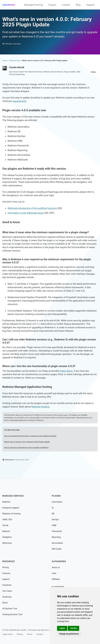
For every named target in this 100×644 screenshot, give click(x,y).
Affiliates (56, 579)
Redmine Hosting (41, 417)
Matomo (6, 531)
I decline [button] (74, 628)
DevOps (55, 519)
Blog (78, 5)
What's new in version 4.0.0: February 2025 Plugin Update (28, 452)
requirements (20, 103)
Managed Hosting (33, 5)
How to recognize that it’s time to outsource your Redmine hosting (31, 446)
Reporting (56, 537)
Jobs (54, 573)
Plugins (52, 5)
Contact (66, 5)
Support (90, 5)
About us (56, 567)
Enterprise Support (11, 508)
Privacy (20, 634)
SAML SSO (7, 519)
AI (53, 508)
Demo (5, 603)
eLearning (7, 597)
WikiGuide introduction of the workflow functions (33, 212)
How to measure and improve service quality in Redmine (27, 458)
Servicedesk (57, 543)
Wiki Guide (57, 549)
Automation (57, 502)
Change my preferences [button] (69, 634)
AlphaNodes (9, 5)
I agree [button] (62, 628)
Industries (7, 585)
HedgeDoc (7, 537)
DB (53, 514)
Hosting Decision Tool (13, 614)
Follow (93, 73)
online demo (68, 380)
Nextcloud (7, 543)
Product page (64, 425)
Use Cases (7, 591)
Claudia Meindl (17, 68)
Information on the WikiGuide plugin (26, 216)
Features (6, 573)
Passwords (57, 531)
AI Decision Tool (10, 609)
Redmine (6, 502)
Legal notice (8, 634)
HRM (54, 525)
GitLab (5, 525)
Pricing (6, 567)
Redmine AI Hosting (12, 514)
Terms (30, 634)
